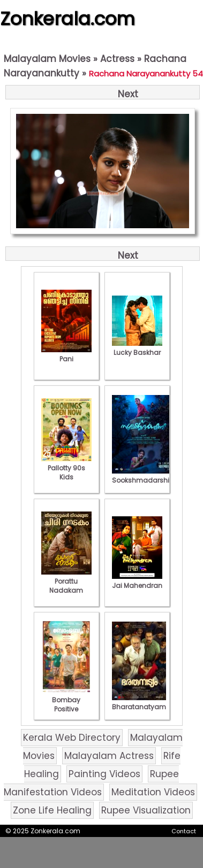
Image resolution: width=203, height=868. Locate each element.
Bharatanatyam (139, 702)
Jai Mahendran (137, 581)
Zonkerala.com (67, 19)
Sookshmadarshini (144, 476)
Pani (66, 354)
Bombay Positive (66, 700)
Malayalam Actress (109, 756)
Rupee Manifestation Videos (92, 783)
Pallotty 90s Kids (66, 468)
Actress (117, 59)
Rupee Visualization (146, 810)
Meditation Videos (153, 792)
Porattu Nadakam (66, 581)
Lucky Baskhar (137, 348)
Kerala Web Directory (72, 738)
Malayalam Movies (47, 59)
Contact (184, 831)
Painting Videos (104, 774)
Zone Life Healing (52, 810)
